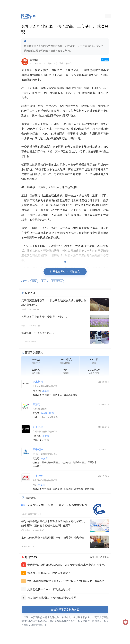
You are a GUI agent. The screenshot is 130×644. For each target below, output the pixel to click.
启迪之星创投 (70, 395)
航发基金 (68, 489)
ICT (25, 281)
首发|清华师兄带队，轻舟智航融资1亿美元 (52, 598)
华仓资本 (47, 395)
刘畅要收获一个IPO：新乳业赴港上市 (49, 589)
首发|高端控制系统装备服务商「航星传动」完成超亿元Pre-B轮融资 (66, 581)
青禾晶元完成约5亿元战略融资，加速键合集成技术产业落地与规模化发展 (67, 565)
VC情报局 (104, 557)
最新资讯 (31, 498)
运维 (34, 281)
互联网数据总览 (34, 352)
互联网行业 (57, 281)
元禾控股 (89, 489)
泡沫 (44, 281)
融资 (24, 505)
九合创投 (66, 462)
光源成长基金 (79, 462)
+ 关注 (105, 60)
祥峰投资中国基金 (51, 462)
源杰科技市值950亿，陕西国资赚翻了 (49, 573)
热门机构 (94, 557)
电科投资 (47, 489)
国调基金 (57, 489)
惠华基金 (79, 489)
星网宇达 (57, 395)
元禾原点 (37, 466)
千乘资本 (92, 462)
